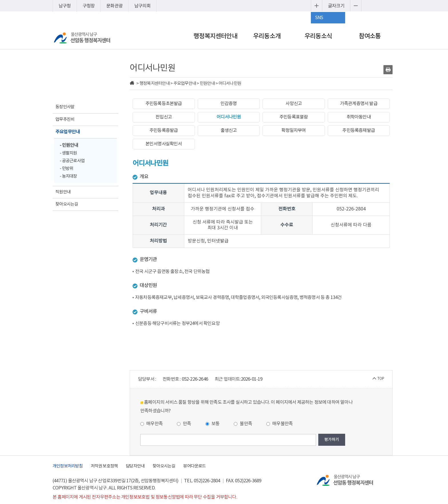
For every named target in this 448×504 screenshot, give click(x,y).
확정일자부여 (294, 130)
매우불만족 (279, 424)
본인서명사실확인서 (164, 144)
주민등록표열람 (294, 117)
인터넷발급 (218, 241)
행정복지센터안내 (215, 36)
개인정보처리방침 (68, 466)
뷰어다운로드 (194, 466)
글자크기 (336, 6)
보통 (213, 424)
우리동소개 (267, 36)
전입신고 (164, 117)
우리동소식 (318, 36)
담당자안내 (135, 466)
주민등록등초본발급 (164, 104)
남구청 (65, 6)
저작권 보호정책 (104, 466)
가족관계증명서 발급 (359, 104)
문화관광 (114, 6)
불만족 (243, 424)
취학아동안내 (359, 117)
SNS (319, 18)
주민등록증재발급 (359, 130)
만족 (184, 424)
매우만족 (151, 424)
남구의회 (142, 6)
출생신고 (229, 130)
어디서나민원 (229, 117)
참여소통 (370, 36)
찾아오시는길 (164, 466)
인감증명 (229, 104)
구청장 (89, 6)
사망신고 (294, 104)
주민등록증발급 (164, 130)
